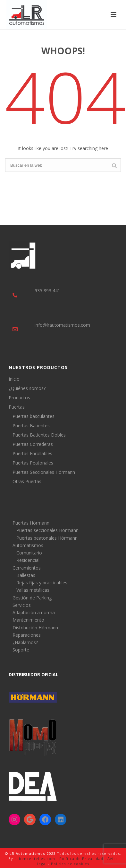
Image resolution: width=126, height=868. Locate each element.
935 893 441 (47, 291)
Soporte (21, 650)
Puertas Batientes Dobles (39, 435)
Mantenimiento (28, 620)
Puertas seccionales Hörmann (47, 530)
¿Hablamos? (25, 642)
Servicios (22, 605)
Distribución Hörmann (35, 628)
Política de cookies (70, 864)
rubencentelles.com (35, 859)
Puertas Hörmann (31, 523)
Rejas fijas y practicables (42, 583)
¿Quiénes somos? (27, 388)
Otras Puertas (27, 482)
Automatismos (28, 545)
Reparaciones (27, 635)
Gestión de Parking (32, 598)
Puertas (17, 407)
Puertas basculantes (34, 416)
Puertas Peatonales (33, 463)
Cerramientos (27, 568)
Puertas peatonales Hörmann (47, 538)
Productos (19, 398)
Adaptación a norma (34, 612)
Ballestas (26, 575)
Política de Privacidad (81, 859)
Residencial (28, 560)
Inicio (14, 379)
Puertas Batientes (31, 426)
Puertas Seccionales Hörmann (44, 472)
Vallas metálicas (33, 590)
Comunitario (29, 553)
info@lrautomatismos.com (62, 325)
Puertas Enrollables (32, 454)
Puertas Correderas (33, 444)
